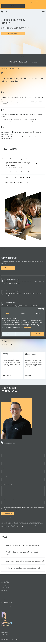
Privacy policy (5, 633)
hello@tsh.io (11, 521)
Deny (9, 334)
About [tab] (38, 313)
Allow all (37, 334)
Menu (43, 12)
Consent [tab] (8, 313)
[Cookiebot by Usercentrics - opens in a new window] (38, 309)
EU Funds (4, 631)
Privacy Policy (27, 328)
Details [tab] (23, 313)
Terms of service (5, 634)
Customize (23, 334)
